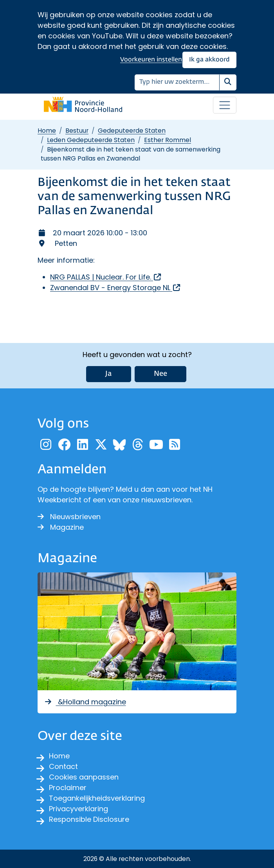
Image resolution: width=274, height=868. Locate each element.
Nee (160, 374)
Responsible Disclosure (89, 819)
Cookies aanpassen (84, 777)
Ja (109, 374)
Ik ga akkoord (209, 60)
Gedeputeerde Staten (132, 131)
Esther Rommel (168, 140)
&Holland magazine (85, 702)
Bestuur (77, 131)
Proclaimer (68, 788)
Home (47, 131)
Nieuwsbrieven (69, 517)
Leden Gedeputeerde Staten (91, 140)
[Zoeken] (177, 82)
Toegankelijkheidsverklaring (97, 798)
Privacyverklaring (78, 809)
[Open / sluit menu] (225, 105)
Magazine (61, 527)
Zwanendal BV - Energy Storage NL (116, 288)
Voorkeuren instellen (151, 60)
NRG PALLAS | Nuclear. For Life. (106, 277)
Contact (63, 766)
